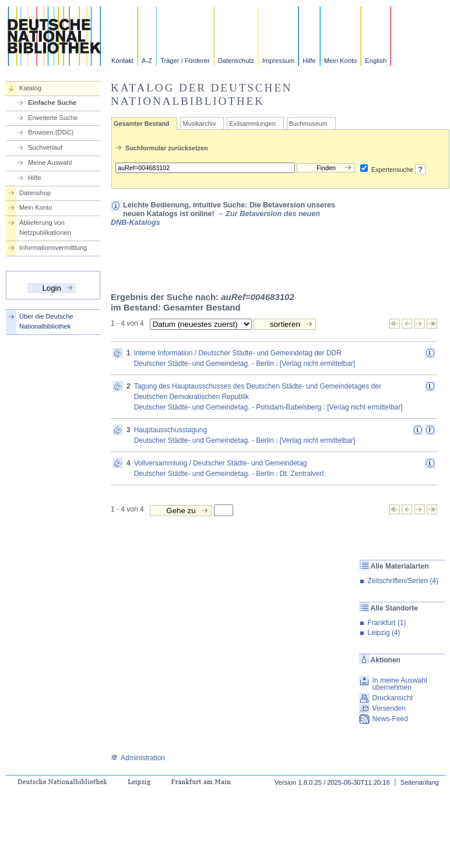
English (376, 61)
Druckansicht (393, 698)
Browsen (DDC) (51, 132)
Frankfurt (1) (387, 623)
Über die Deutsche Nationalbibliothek (46, 321)
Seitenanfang (420, 782)
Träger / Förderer (185, 61)
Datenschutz (236, 61)
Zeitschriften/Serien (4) (403, 581)
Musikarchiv (199, 124)
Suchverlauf (45, 147)
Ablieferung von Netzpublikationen (45, 227)
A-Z (147, 61)
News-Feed (390, 719)
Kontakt (122, 61)
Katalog (30, 88)
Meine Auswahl (50, 163)
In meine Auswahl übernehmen (400, 684)
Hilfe (309, 61)
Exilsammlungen (252, 124)
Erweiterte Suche (53, 118)
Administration (138, 758)
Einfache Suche (52, 103)
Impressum (278, 61)
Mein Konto (341, 61)
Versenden (389, 708)
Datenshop (35, 193)
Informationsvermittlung (53, 248)
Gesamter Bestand (141, 124)
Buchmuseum (308, 124)
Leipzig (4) (384, 633)
